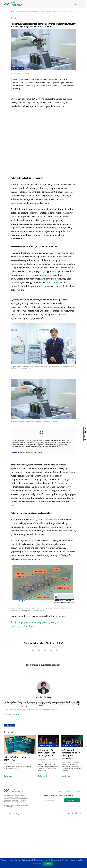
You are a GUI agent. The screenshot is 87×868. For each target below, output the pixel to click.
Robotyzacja (17, 69)
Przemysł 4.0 (68, 746)
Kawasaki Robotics (53, 282)
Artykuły (60, 791)
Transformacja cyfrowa (48, 746)
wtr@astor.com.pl (13, 714)
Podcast (68, 791)
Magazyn (77, 791)
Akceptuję (48, 864)
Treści (12, 11)
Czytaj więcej (8, 776)
